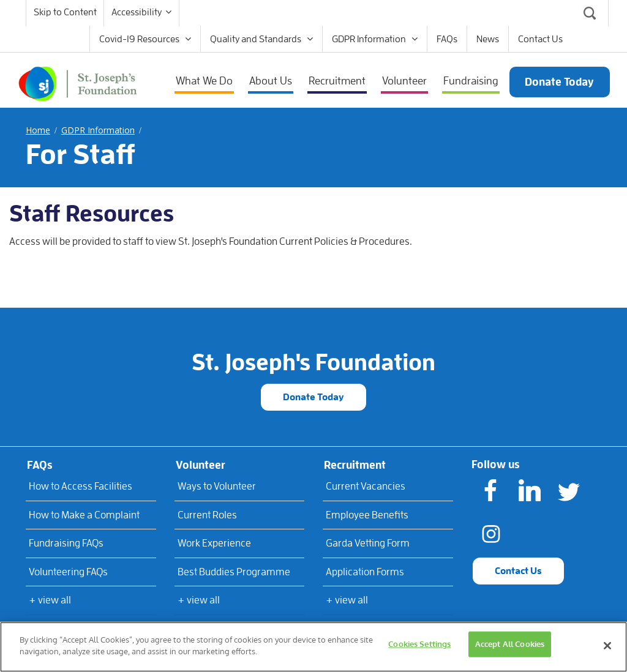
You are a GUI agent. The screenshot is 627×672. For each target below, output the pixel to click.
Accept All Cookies (510, 644)
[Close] (607, 646)
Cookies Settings (419, 644)
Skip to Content (65, 12)
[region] (313, 647)
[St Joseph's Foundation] (78, 81)
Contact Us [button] (518, 571)
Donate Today (313, 397)
